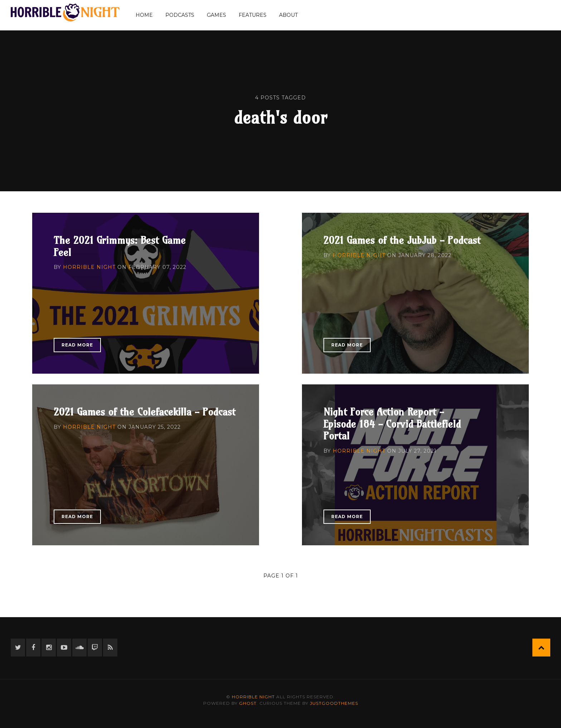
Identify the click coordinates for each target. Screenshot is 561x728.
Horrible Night (89, 267)
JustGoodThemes (334, 703)
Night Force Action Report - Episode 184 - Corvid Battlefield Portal (392, 424)
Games (216, 15)
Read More (77, 345)
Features (253, 15)
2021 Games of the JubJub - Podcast (402, 240)
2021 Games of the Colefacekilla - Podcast (145, 412)
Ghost (248, 703)
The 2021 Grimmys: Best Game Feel (120, 246)
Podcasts (180, 15)
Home (144, 15)
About (288, 15)
